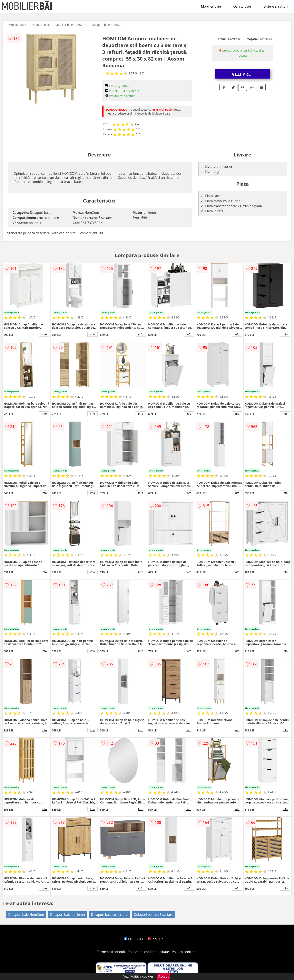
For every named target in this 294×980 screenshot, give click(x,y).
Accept (164, 976)
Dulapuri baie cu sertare (109, 915)
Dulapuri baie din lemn (68, 915)
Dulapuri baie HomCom (107, 25)
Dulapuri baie (41, 25)
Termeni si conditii (111, 952)
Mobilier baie (211, 6)
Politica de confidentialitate (148, 952)
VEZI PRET (243, 74)
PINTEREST (158, 939)
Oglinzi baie (242, 6)
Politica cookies (184, 952)
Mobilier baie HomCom (71, 25)
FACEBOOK (134, 939)
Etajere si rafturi (276, 6)
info (44, 334)
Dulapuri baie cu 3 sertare (153, 915)
